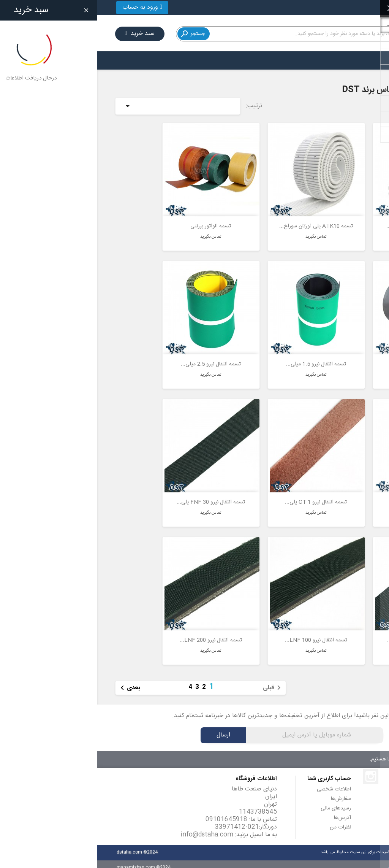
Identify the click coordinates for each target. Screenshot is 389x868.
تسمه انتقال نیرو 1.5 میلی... (219, 357)
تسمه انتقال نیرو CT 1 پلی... (219, 495)
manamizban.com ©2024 (46, 860)
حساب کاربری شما (232, 772)
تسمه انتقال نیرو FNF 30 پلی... (114, 495)
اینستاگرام (274, 769)
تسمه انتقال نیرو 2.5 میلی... (114, 357)
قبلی (176, 681)
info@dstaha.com (110, 828)
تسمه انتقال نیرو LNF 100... (219, 633)
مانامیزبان (299, 860)
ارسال (126, 728)
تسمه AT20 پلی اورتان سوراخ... (324, 219)
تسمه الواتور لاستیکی (324, 357)
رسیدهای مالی (239, 801)
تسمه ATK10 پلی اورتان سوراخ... (219, 219)
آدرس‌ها (245, 811)
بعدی (32, 681)
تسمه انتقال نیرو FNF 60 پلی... (324, 633)
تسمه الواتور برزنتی (113, 219)
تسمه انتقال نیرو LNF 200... (114, 633)
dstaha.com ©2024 (40, 845)
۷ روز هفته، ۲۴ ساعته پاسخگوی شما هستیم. (319, 752)
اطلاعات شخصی (237, 782)
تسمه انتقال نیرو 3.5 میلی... (324, 495)
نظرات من (243, 820)
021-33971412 (345, 7)
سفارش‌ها (244, 792)
